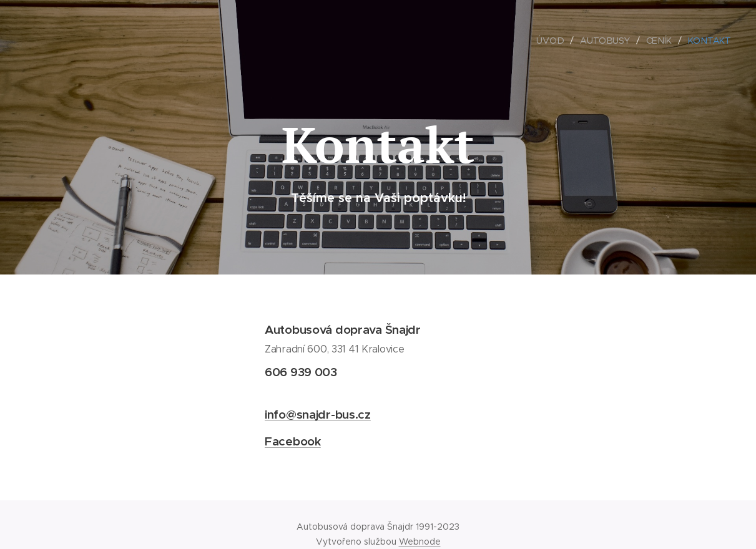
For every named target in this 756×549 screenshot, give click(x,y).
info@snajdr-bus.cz (318, 414)
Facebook (293, 441)
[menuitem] (554, 41)
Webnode (420, 542)
